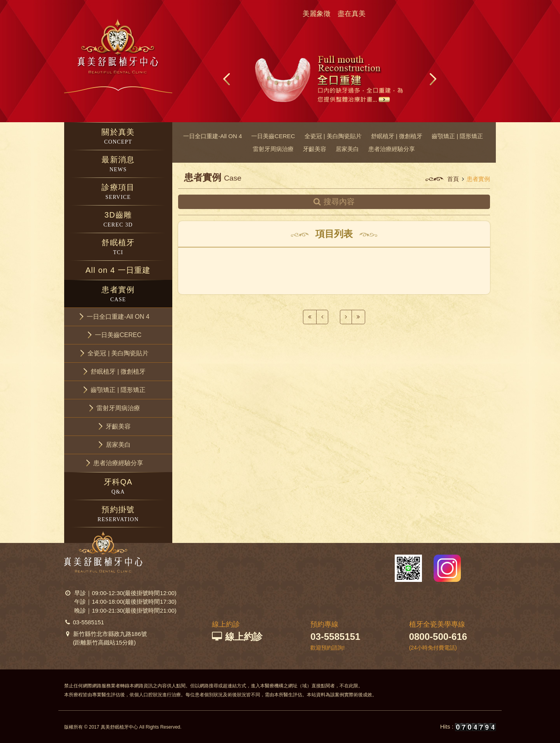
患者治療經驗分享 (392, 149)
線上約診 (237, 637)
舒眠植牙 (118, 247)
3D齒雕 (118, 220)
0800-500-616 (438, 637)
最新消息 (118, 164)
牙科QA (118, 487)
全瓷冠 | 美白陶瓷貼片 (333, 136)
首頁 (453, 179)
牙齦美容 (315, 149)
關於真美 (118, 137)
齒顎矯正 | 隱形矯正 (457, 136)
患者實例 (118, 294)
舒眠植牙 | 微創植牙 (397, 136)
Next (432, 79)
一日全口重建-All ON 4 (213, 136)
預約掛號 (118, 514)
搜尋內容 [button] (334, 202)
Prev (227, 79)
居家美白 (347, 149)
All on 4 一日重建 (118, 270)
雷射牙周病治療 (273, 149)
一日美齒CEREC (273, 136)
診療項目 (118, 192)
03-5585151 (89, 622)
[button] (118, 317)
